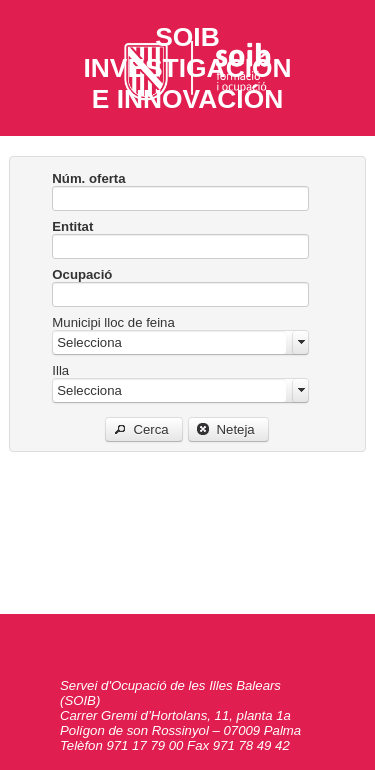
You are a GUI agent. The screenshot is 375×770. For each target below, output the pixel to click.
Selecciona (89, 342)
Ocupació (82, 274)
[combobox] (180, 342)
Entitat (72, 226)
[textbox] (180, 198)
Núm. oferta (88, 178)
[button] (144, 429)
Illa (60, 370)
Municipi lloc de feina (113, 322)
